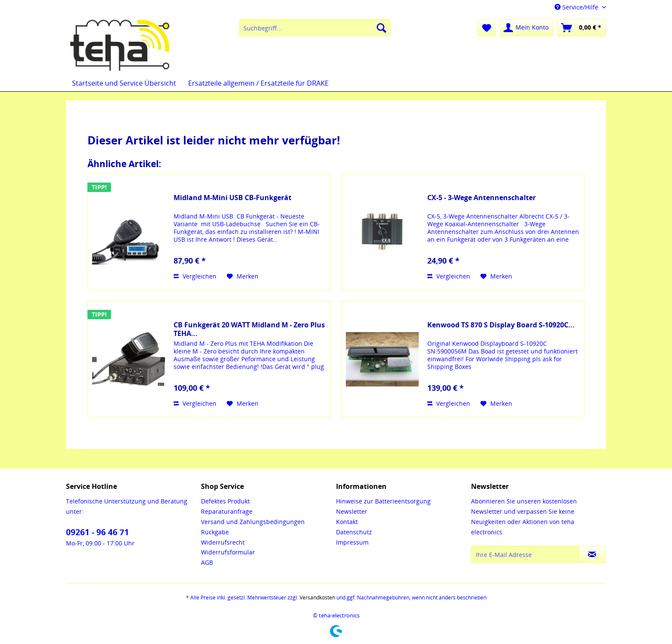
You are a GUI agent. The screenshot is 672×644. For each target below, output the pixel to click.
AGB (207, 562)
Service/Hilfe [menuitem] (577, 7)
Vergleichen (195, 276)
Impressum (352, 542)
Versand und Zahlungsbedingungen (253, 522)
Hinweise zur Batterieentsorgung (383, 501)
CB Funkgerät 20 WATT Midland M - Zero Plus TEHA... (249, 329)
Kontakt (347, 522)
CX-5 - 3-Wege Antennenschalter (481, 198)
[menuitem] (315, 28)
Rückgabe (215, 532)
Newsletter (352, 511)
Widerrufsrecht (223, 542)
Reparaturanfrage (227, 511)
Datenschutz (354, 532)
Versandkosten (317, 598)
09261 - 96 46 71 (97, 532)
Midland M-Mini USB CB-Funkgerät (232, 198)
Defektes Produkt (225, 501)
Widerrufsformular (228, 552)
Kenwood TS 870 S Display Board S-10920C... (501, 325)
